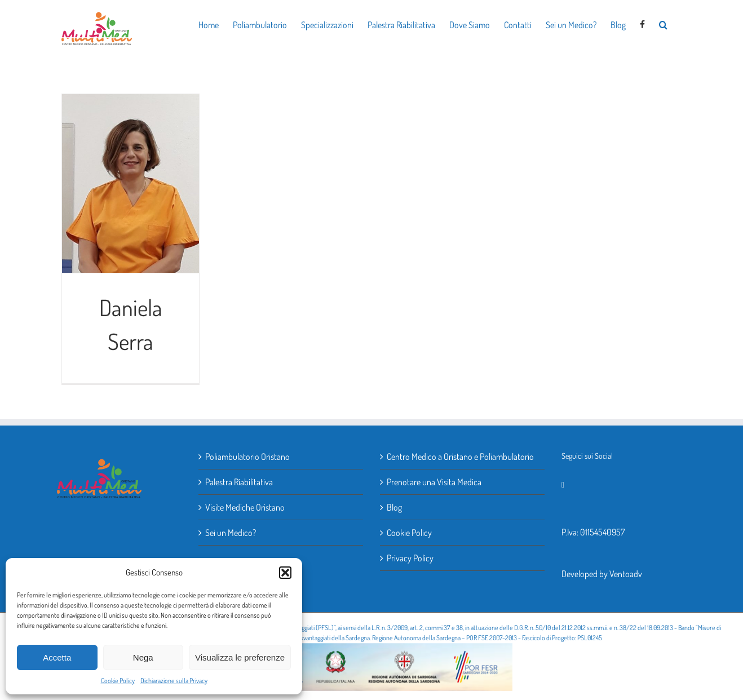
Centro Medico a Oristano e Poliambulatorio (460, 457)
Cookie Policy (118, 681)
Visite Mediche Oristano (245, 507)
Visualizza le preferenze (240, 657)
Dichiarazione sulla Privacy (174, 681)
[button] (285, 573)
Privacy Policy (410, 558)
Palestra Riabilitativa (239, 482)
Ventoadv (626, 574)
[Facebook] (563, 485)
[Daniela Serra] (131, 184)
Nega (143, 657)
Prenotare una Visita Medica (434, 482)
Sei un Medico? (231, 533)
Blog (394, 507)
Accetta (57, 657)
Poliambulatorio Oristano (247, 457)
